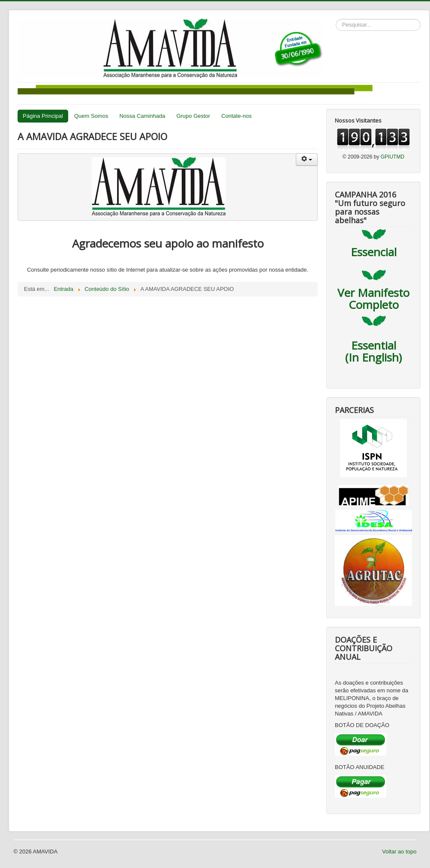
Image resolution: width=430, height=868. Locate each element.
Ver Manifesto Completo (373, 299)
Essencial (374, 252)
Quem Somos (91, 116)
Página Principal (43, 116)
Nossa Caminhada (142, 116)
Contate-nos (236, 116)
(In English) (373, 357)
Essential (374, 345)
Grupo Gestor (193, 116)
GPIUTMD (392, 157)
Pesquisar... (336, 19)
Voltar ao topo (399, 852)
